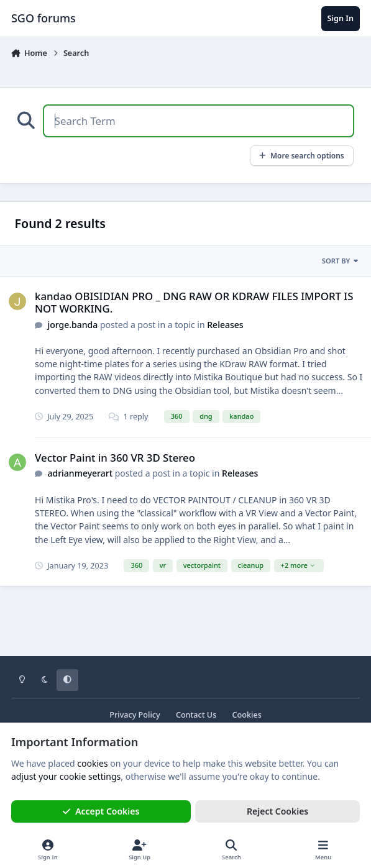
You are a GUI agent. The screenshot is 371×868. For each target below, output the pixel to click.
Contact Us (196, 715)
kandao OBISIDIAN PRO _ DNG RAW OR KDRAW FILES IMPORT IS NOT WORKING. (194, 302)
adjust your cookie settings (66, 776)
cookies (92, 763)
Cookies (247, 715)
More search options (302, 155)
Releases (225, 325)
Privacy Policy (135, 715)
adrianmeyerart (80, 473)
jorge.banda (72, 325)
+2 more (298, 565)
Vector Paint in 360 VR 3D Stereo (115, 458)
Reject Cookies (277, 811)
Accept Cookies (101, 811)
